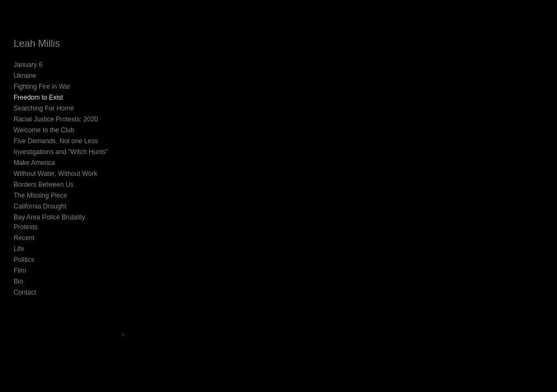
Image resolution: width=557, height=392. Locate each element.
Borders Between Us (44, 185)
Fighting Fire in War (42, 87)
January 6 (28, 65)
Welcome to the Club (44, 130)
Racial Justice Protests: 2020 (56, 119)
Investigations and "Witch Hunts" (61, 152)
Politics (24, 260)
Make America (34, 163)
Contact (25, 292)
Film (20, 271)
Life (19, 249)
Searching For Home (44, 108)
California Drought (40, 206)
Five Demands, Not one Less (56, 141)
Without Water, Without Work (55, 174)
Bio (18, 281)
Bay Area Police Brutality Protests (49, 222)
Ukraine (25, 76)
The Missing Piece (40, 195)
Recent (24, 238)
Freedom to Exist (38, 97)
